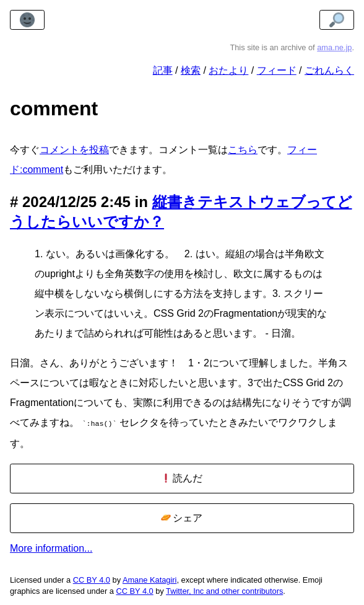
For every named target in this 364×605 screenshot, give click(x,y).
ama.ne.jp (334, 47)
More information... (51, 547)
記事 (163, 70)
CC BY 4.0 (92, 579)
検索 (191, 70)
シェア (182, 517)
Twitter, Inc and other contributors (224, 590)
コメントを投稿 (74, 150)
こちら (243, 150)
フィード (277, 70)
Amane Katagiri (150, 579)
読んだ (182, 477)
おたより (228, 70)
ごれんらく (329, 70)
